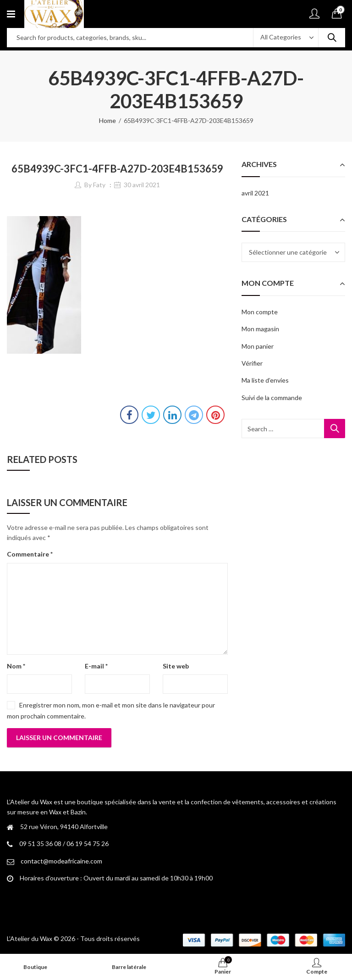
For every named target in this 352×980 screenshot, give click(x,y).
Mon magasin (260, 329)
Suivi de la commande (272, 398)
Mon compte (260, 312)
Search (332, 38)
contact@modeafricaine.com (61, 861)
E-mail (96, 666)
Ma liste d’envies (265, 380)
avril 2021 (255, 193)
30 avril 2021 (142, 185)
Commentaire (30, 554)
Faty (99, 185)
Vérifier (252, 363)
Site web (176, 666)
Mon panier (258, 346)
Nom (16, 666)
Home (107, 120)
